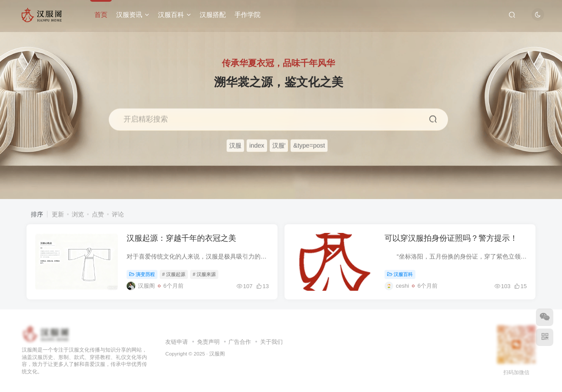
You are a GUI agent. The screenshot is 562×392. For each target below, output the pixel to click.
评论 (118, 214)
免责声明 (208, 342)
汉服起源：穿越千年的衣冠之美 (181, 238)
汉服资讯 (133, 15)
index (257, 146)
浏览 (78, 214)
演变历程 (142, 274)
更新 (58, 214)
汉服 (235, 146)
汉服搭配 (213, 15)
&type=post (309, 146)
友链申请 (177, 342)
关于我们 (271, 342)
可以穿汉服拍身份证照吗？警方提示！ (451, 238)
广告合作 (240, 342)
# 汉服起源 (174, 274)
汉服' (279, 146)
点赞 (98, 214)
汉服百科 (174, 15)
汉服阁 (217, 354)
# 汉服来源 (204, 274)
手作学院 (248, 15)
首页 (101, 15)
